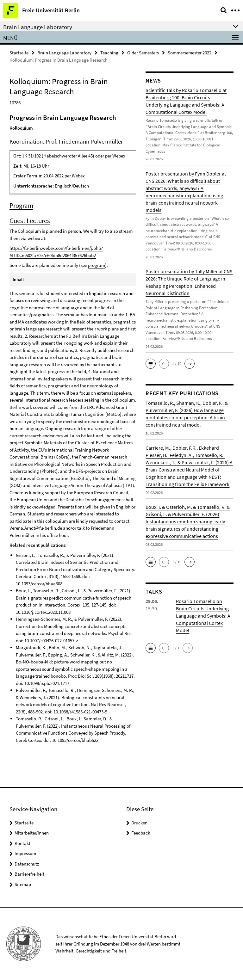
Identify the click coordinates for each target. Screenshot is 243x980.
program (97, 265)
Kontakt (22, 843)
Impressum (25, 853)
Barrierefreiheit (29, 874)
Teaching (109, 53)
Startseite (19, 53)
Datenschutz (27, 864)
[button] (151, 364)
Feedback (141, 833)
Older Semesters (143, 53)
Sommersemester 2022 (190, 53)
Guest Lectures (30, 221)
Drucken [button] (139, 823)
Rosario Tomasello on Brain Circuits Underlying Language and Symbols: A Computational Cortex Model (203, 616)
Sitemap (23, 884)
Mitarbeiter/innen (32, 833)
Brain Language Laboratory (64, 53)
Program (21, 205)
